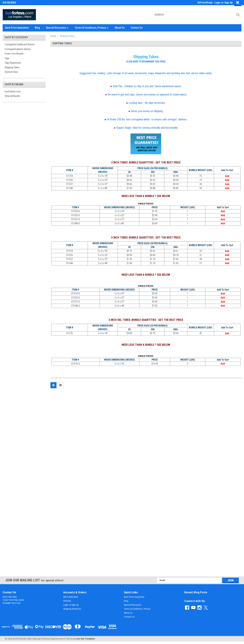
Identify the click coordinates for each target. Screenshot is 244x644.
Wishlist (67, 601)
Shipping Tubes (12, 67)
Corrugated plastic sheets (18, 49)
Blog (37, 28)
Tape (7, 58)
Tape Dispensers (13, 63)
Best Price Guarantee (17, 28)
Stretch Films (11, 72)
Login (217, 3)
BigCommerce (58, 639)
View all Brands (12, 96)
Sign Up (228, 3)
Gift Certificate (205, 3)
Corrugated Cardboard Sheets (20, 44)
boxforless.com (13, 91)
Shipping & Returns (72, 609)
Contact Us (137, 28)
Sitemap (36, 639)
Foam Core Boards (14, 54)
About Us (120, 28)
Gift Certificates (71, 597)
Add (227, 176)
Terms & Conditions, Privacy (92, 28)
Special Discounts (57, 28)
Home (53, 36)
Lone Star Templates (85, 639)
